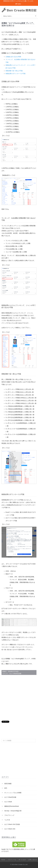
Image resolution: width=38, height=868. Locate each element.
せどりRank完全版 (15, 674)
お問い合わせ (33, 860)
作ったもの (22, 860)
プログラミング (9, 815)
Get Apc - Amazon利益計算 (13, 811)
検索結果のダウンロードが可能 (16, 74)
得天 (6, 788)
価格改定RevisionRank (11, 806)
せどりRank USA (10, 829)
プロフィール (12, 860)
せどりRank (8, 802)
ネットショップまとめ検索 (13, 793)
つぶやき (7, 820)
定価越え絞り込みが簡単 (13, 57)
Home (3, 860)
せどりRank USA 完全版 (12, 824)
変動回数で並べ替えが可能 (14, 71)
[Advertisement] (19, 698)
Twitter (18, 4)
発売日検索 (8, 784)
